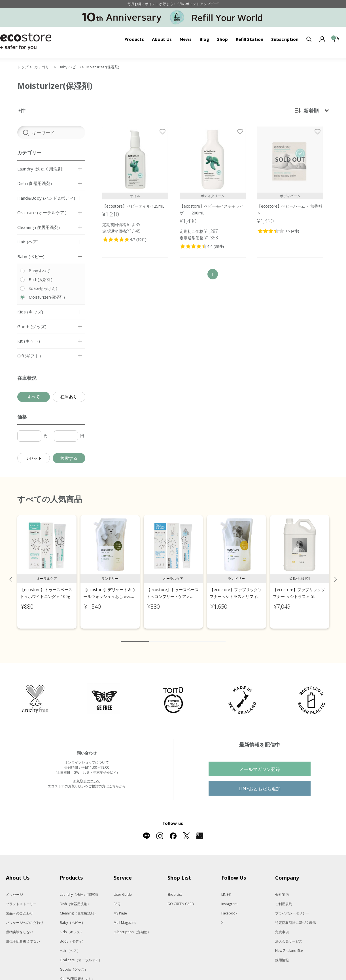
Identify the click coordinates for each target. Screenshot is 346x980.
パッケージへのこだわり (25, 917)
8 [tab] (204, 636)
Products (134, 39)
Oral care (81, 954)
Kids (72, 926)
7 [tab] (196, 636)
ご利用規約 (284, 898)
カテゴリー (43, 67)
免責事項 (282, 926)
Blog (204, 39)
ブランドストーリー (21, 898)
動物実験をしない (20, 926)
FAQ (117, 898)
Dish (75, 898)
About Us (162, 39)
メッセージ (14, 889)
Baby (72, 917)
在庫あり (69, 397)
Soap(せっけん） (44, 288)
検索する (69, 458)
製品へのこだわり (20, 907)
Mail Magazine (125, 917)
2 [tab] (153, 636)
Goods (74, 963)
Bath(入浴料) (41, 280)
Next (336, 573)
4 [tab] (170, 636)
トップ (23, 67)
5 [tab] (179, 636)
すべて (34, 397)
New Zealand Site (289, 945)
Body (73, 935)
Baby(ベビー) (70, 67)
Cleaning (79, 907)
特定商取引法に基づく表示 (296, 917)
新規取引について (87, 775)
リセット (33, 458)
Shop (222, 39)
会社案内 (282, 889)
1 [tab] (135, 636)
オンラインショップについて (87, 756)
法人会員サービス (289, 935)
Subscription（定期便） (132, 926)
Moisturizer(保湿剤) (103, 67)
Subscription (285, 39)
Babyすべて (40, 271)
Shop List (175, 889)
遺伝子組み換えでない (23, 935)
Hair (70, 945)
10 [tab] (221, 636)
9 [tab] (213, 636)
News (186, 39)
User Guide (123, 889)
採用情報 (282, 954)
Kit (77, 973)
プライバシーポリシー (292, 907)
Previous (11, 573)
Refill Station (250, 39)
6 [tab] (187, 636)
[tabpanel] (47, 566)
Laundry (80, 889)
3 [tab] (162, 636)
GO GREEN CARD (181, 898)
